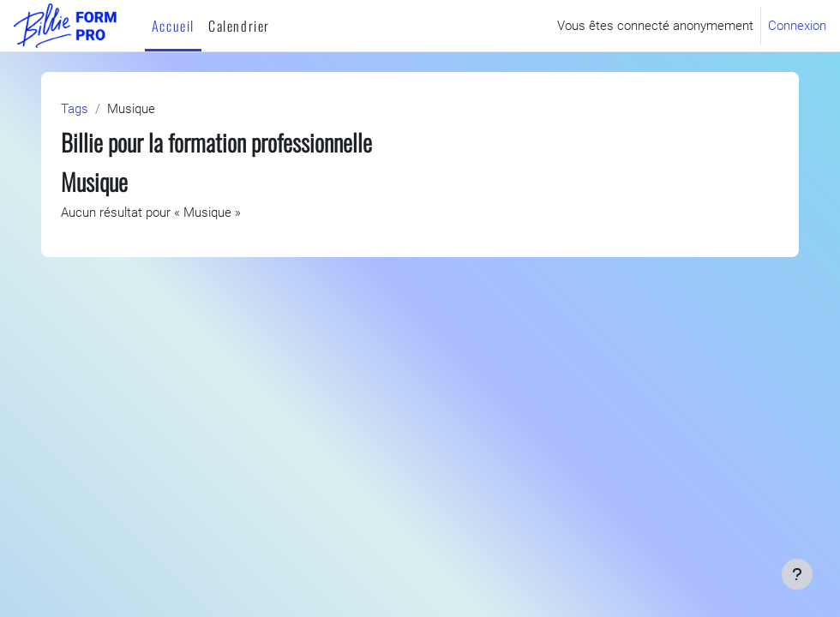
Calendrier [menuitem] (239, 26)
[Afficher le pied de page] (797, 574)
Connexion (797, 26)
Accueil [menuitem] (173, 26)
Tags (75, 109)
